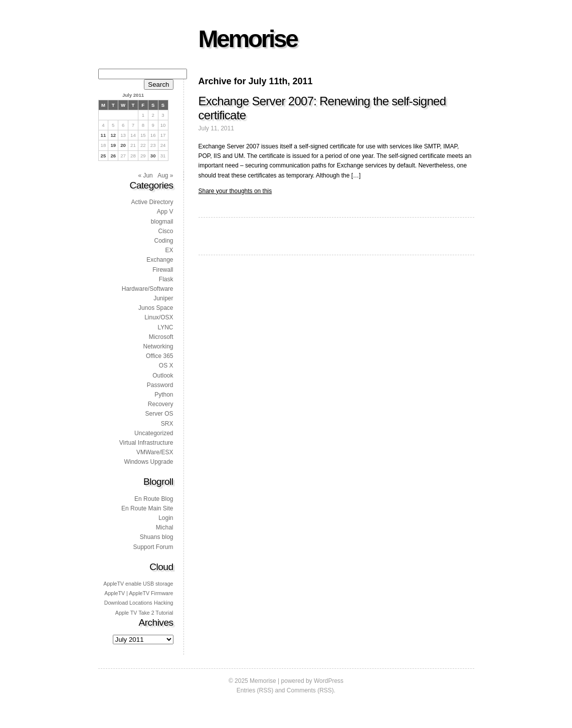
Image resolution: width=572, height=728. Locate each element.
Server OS (159, 414)
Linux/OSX (159, 317)
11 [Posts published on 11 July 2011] (104, 135)
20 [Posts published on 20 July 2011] (123, 145)
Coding (163, 241)
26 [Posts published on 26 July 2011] (113, 156)
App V (165, 212)
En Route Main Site (147, 508)
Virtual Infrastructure (146, 443)
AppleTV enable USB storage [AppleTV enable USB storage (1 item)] (138, 584)
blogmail (162, 222)
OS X (166, 366)
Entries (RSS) (255, 690)
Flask (166, 279)
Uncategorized (154, 433)
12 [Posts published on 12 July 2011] (113, 135)
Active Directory (152, 202)
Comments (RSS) (310, 690)
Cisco (165, 231)
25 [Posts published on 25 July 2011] (104, 156)
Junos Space (156, 308)
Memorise (248, 39)
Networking (158, 346)
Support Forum (153, 547)
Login (166, 518)
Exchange (160, 260)
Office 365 (159, 356)
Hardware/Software (148, 289)
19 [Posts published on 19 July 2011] (113, 145)
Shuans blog (157, 537)
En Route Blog (154, 499)
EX (169, 250)
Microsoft (161, 337)
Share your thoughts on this (235, 191)
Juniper (163, 298)
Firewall (163, 270)
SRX (167, 424)
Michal (165, 527)
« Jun (145, 175)
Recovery (161, 404)
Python (164, 395)
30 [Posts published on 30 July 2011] (153, 156)
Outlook (163, 376)
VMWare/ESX (155, 452)
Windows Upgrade (148, 462)
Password (160, 385)
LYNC (165, 327)
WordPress (329, 681)
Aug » (165, 175)
